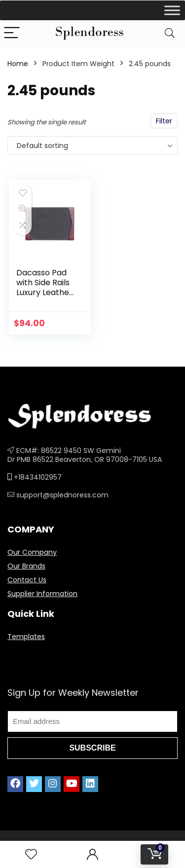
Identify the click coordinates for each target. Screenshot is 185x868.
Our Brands (26, 566)
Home (18, 64)
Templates (26, 637)
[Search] (170, 33)
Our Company (32, 552)
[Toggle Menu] (172, 10)
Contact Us (27, 580)
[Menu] (12, 33)
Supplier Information (42, 594)
